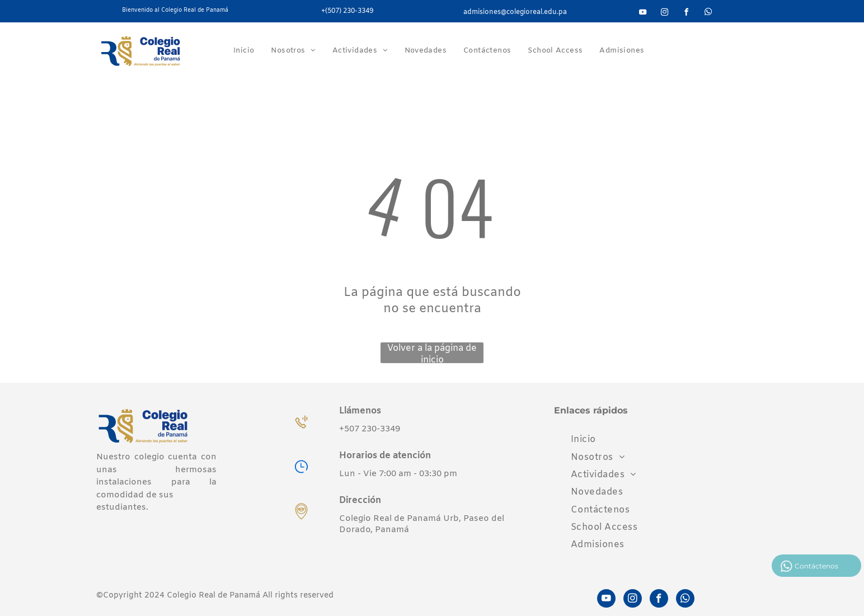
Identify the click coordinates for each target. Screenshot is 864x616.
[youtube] (642, 14)
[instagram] (664, 14)
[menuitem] (244, 51)
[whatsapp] (708, 14)
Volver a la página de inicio (432, 353)
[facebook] (686, 14)
